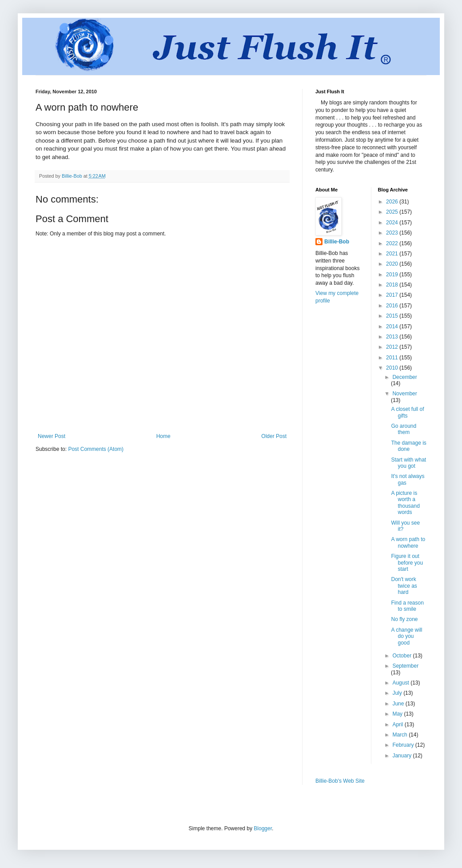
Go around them (404, 429)
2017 (393, 295)
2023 (393, 233)
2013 (393, 337)
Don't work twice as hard (404, 586)
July (398, 693)
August (401, 683)
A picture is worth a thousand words (405, 503)
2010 (393, 368)
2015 (393, 316)
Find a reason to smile (407, 606)
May (398, 714)
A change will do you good (406, 636)
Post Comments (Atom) (96, 449)
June (399, 704)
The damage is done (408, 446)
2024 (393, 223)
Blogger (263, 828)
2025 (393, 212)
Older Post (274, 436)
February (404, 745)
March (400, 735)
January (402, 756)
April (398, 725)
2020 (393, 264)
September (405, 666)
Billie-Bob (337, 242)
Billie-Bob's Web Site (340, 781)
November (404, 394)
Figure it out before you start (407, 563)
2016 (393, 306)
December (404, 377)
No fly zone (404, 619)
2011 (393, 358)
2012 (393, 347)
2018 (393, 285)
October (402, 656)
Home (163, 436)
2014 (393, 326)
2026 (393, 202)
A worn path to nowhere (408, 542)
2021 (393, 254)
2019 (393, 275)
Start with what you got (408, 463)
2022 (393, 243)
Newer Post (52, 436)
